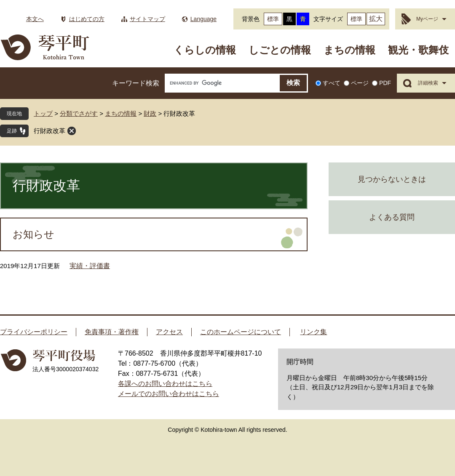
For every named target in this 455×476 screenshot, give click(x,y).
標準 (273, 19)
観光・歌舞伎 (418, 50)
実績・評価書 (90, 266)
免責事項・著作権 (112, 332)
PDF (385, 83)
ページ (360, 83)
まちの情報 (349, 50)
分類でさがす (79, 113)
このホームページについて (241, 332)
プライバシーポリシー (34, 332)
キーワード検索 (136, 83)
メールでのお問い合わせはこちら (169, 394)
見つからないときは (392, 179)
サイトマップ (147, 19)
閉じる (72, 131)
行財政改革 (50, 131)
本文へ (35, 19)
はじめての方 (87, 19)
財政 (150, 113)
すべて (332, 83)
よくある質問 (392, 217)
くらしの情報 (205, 50)
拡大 (376, 19)
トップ (43, 113)
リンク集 (313, 332)
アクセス (169, 332)
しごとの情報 (280, 50)
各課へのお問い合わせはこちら (165, 384)
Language (203, 19)
